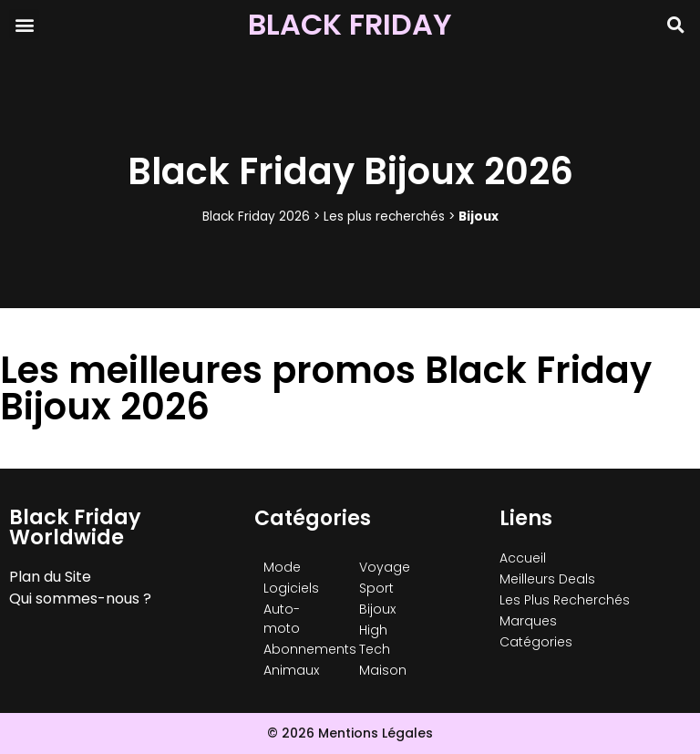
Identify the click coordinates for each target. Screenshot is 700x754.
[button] (24, 24)
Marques (528, 621)
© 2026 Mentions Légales (350, 733)
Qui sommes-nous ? (80, 599)
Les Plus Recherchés (565, 600)
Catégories (536, 642)
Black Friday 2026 (256, 217)
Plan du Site (50, 577)
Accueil (523, 558)
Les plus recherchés (384, 217)
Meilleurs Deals (547, 579)
